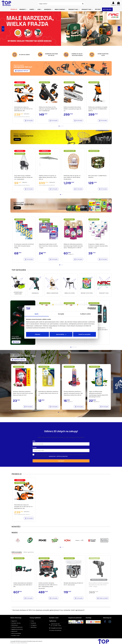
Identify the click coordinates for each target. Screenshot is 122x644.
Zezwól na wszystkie (84, 334)
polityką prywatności (62, 457)
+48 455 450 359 (56, 626)
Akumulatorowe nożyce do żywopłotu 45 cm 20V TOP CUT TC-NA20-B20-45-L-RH (24, 109)
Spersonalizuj (61, 334)
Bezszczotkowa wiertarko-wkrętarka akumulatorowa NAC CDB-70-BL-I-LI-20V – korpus (99, 586)
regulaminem (52, 457)
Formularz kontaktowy (55, 632)
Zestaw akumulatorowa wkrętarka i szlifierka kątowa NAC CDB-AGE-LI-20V (23, 586)
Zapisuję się (61, 462)
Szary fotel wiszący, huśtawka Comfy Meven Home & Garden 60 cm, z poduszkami (23, 178)
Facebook (33, 625)
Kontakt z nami (15, 637)
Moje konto (14, 633)
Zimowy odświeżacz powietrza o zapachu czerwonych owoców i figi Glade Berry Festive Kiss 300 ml (73, 394)
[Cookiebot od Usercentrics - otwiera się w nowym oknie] (89, 309)
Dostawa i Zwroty (16, 625)
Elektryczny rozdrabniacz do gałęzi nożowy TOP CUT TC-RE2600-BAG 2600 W (98, 109)
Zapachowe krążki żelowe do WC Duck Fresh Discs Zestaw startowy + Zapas (48, 246)
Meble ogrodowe (29, 553)
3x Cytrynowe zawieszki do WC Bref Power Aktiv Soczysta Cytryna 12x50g (24, 246)
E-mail (34, 449)
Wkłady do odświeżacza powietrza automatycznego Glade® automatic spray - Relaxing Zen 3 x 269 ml (73, 246)
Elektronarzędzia (17, 553)
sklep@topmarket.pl (56, 630)
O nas (32, 623)
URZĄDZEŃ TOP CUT (23, 67)
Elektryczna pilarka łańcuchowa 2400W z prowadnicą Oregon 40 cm (72, 109)
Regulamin (14, 623)
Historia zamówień (16, 635)
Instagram (34, 627)
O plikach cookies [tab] (86, 314)
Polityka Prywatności (17, 629)
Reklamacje (14, 627)
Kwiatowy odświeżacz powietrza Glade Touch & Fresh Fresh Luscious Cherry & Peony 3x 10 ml (23, 394)
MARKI (15, 534)
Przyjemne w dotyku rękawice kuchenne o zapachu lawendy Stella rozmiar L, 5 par (98, 246)
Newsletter (34, 629)
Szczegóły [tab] (61, 314)
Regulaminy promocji (17, 631)
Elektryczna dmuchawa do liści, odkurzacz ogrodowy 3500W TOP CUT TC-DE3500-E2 (48, 109)
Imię (34, 442)
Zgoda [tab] (37, 314)
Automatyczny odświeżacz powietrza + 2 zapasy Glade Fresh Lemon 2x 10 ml (48, 394)
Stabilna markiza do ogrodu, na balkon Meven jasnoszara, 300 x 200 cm (48, 178)
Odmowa (37, 334)
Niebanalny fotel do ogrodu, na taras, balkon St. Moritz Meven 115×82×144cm (72, 178)
